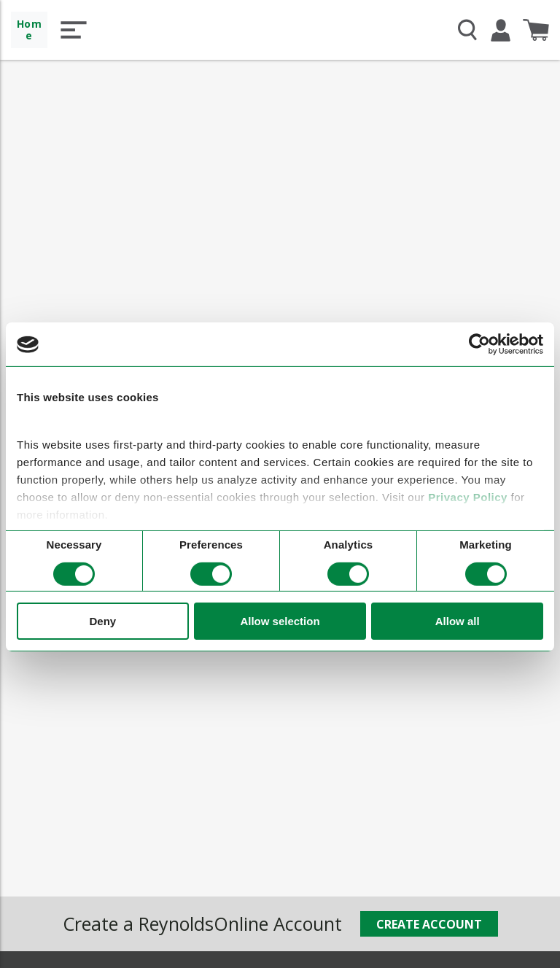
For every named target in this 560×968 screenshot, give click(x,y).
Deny (102, 620)
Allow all (458, 620)
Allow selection (280, 620)
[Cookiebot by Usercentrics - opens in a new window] (479, 344)
